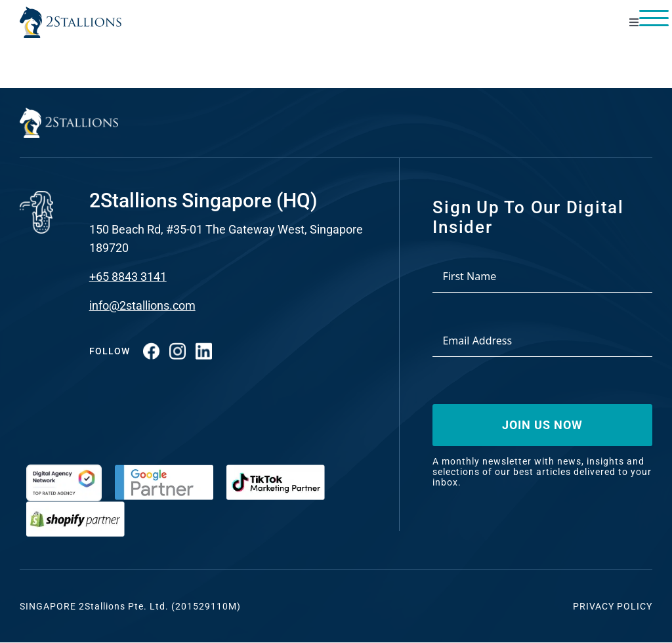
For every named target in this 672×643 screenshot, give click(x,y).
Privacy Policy (613, 606)
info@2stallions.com (142, 305)
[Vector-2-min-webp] (71, 12)
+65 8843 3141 (128, 277)
